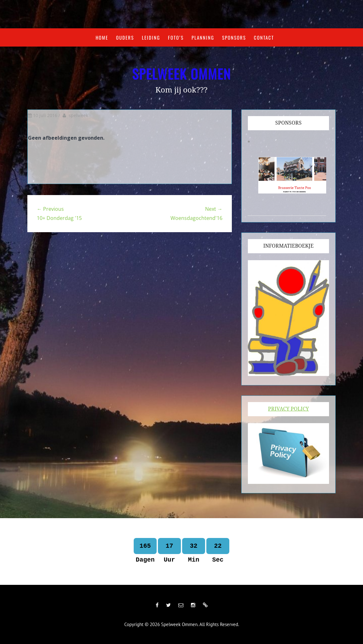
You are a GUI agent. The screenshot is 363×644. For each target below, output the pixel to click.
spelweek (78, 115)
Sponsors (234, 37)
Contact (264, 37)
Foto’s (176, 37)
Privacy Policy (288, 409)
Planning (203, 37)
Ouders (125, 37)
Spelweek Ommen (181, 74)
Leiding (151, 37)
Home (102, 37)
